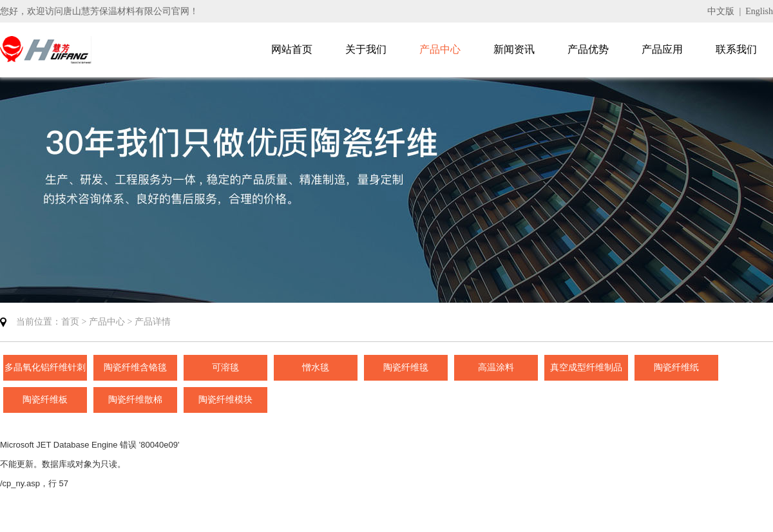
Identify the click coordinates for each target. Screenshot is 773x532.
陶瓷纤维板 (45, 400)
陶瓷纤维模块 (225, 400)
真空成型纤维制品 (586, 367)
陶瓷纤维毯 (406, 367)
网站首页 (292, 49)
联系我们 (736, 49)
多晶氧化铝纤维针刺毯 (45, 372)
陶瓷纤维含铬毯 (135, 367)
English (759, 11)
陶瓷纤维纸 (676, 367)
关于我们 (366, 49)
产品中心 (440, 49)
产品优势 (588, 49)
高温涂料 (496, 367)
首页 (70, 322)
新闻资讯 (514, 49)
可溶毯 (225, 367)
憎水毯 (316, 367)
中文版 (721, 11)
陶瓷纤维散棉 (135, 400)
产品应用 (662, 49)
